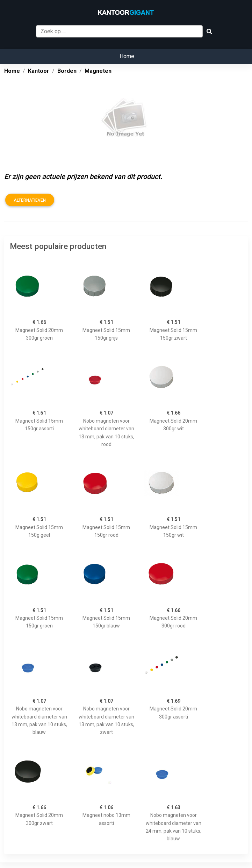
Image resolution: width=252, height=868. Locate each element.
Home (127, 56)
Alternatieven (30, 200)
